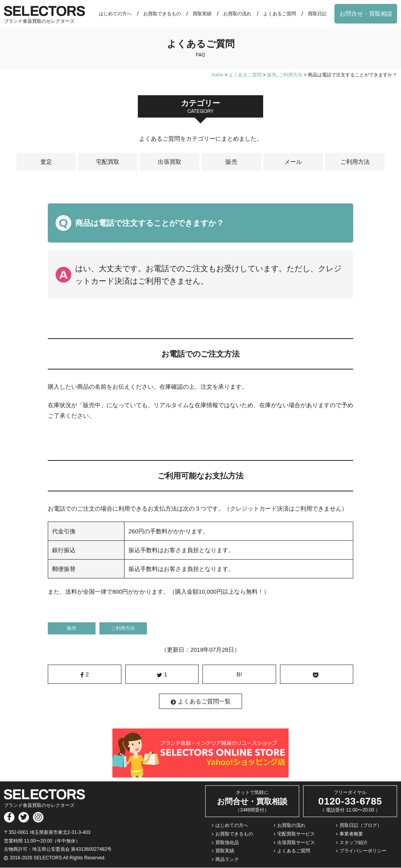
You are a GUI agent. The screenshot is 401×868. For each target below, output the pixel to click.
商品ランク (227, 860)
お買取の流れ (237, 14)
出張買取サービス (296, 843)
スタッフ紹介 (354, 843)
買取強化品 (227, 843)
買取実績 (202, 14)
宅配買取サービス (296, 834)
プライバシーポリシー (363, 851)
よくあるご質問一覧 (201, 702)
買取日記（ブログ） (361, 826)
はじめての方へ (115, 14)
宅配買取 (108, 162)
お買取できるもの (162, 14)
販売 (231, 162)
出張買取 (170, 162)
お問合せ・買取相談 (366, 14)
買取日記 (317, 14)
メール (293, 162)
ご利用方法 (355, 162)
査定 (46, 162)
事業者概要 (351, 834)
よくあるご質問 (280, 14)
